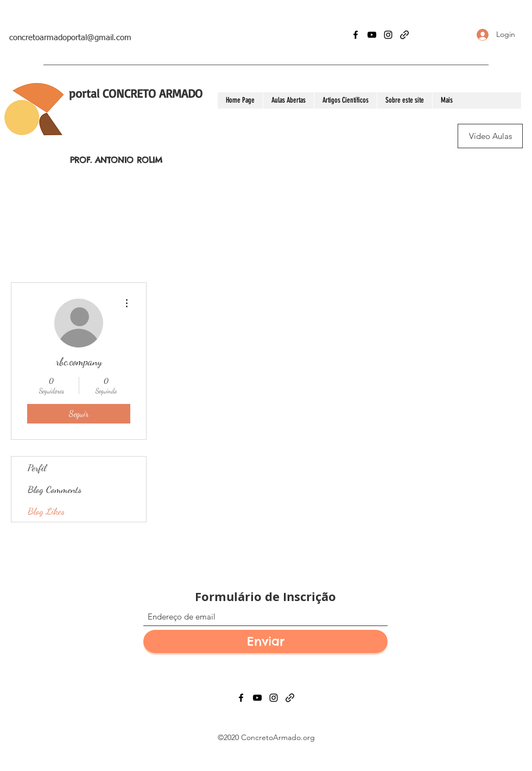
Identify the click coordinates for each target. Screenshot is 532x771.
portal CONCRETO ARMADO (136, 93)
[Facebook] (356, 35)
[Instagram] (388, 35)
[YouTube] (372, 35)
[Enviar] (265, 642)
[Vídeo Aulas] (490, 136)
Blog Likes (46, 511)
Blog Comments (55, 489)
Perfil (37, 467)
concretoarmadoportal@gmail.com (70, 38)
